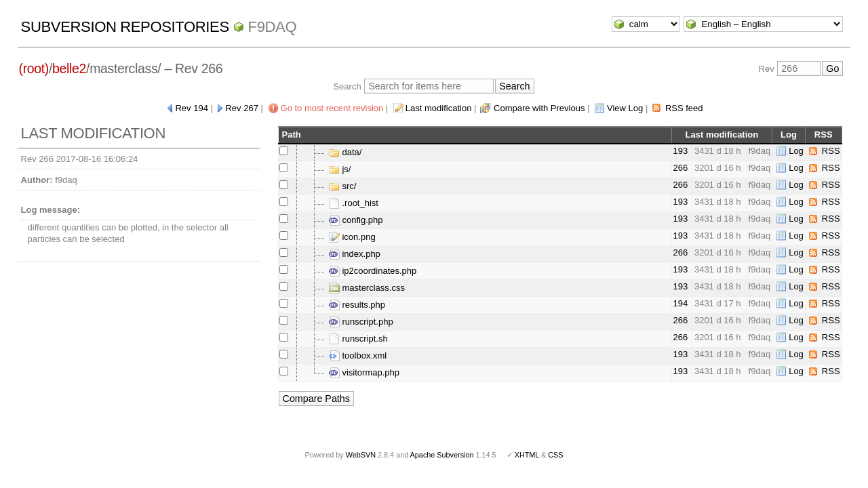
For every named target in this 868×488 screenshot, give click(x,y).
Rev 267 (241, 108)
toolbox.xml (358, 355)
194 (681, 303)
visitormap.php (364, 372)
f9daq (273, 27)
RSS (831, 151)
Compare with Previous (539, 108)
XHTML (527, 455)
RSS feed (684, 108)
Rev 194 (191, 108)
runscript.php (361, 322)
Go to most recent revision (332, 108)
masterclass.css (367, 288)
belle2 (69, 68)
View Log (625, 108)
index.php (355, 254)
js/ (340, 169)
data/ (346, 152)
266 (681, 168)
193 (681, 151)
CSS (555, 455)
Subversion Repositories (125, 27)
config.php (356, 220)
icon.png (352, 237)
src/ (343, 186)
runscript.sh (358, 339)
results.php (357, 305)
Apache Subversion (442, 455)
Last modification (439, 108)
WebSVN (361, 455)
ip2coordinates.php (373, 271)
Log (796, 151)
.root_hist (354, 203)
